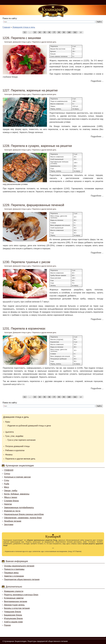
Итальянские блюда (13, 618)
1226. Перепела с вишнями (22, 38)
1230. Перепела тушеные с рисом (26, 262)
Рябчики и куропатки (15, 450)
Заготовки (9, 524)
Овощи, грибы (11, 491)
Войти (87, 2)
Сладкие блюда (11, 501)
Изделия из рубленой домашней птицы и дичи (29, 426)
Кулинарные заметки (14, 598)
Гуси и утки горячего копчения (21, 440)
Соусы (7, 474)
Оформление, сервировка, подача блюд (23, 518)
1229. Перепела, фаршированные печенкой (33, 205)
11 (75, 32)
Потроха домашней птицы (18, 446)
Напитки (8, 504)
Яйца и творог (11, 497)
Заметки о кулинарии (14, 576)
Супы (7, 480)
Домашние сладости (14, 591)
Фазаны (9, 455)
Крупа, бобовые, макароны (17, 494)
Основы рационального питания (19, 566)
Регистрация (99, 2)
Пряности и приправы (14, 569)
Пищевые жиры (11, 573)
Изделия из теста (12, 511)
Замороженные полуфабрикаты (19, 508)
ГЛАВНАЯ (9, 470)
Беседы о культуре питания (17, 608)
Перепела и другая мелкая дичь (44, 42)
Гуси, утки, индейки (14, 436)
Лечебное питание (13, 521)
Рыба (7, 484)
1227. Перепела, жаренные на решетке (30, 90)
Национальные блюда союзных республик (24, 514)
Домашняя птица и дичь (22, 42)
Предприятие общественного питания (22, 579)
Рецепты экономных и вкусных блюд (21, 595)
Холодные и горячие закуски (17, 477)
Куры (8, 422)
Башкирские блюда (13, 615)
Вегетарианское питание (16, 601)
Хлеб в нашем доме (13, 622)
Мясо (6, 487)
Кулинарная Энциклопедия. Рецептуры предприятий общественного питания (36, 641)
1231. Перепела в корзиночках (24, 328)
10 (69, 32)
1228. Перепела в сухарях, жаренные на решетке (37, 146)
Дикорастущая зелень (14, 605)
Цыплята (9, 432)
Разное (7, 625)
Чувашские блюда (12, 612)
